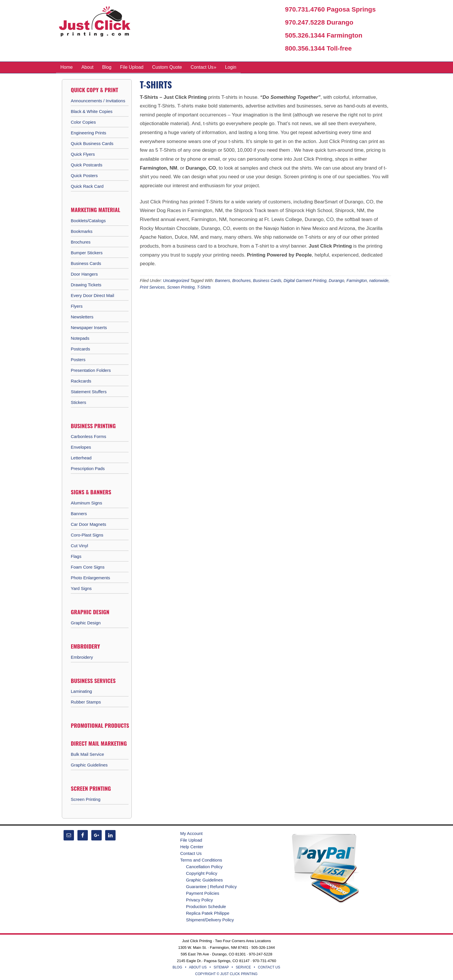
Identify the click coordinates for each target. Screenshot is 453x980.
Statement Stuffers (89, 391)
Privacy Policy (199, 900)
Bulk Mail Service (87, 754)
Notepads (80, 338)
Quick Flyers (83, 154)
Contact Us (191, 853)
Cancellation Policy (204, 866)
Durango (337, 280)
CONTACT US (269, 967)
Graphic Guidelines (89, 765)
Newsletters (82, 317)
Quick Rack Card (87, 186)
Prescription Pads (88, 468)
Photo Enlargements (90, 577)
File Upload (191, 840)
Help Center (192, 846)
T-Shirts (204, 287)
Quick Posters (84, 175)
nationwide (379, 280)
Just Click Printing (99, 23)
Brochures (242, 280)
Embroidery (82, 657)
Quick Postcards (87, 165)
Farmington (357, 280)
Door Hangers (84, 274)
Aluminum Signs (86, 503)
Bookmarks (82, 231)
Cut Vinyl (79, 545)
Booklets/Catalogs (88, 220)
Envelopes (81, 447)
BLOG (177, 967)
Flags (76, 556)
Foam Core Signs (88, 567)
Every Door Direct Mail (92, 295)
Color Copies (83, 122)
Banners (222, 280)
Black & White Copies (92, 111)
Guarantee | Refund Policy (211, 886)
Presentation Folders (91, 370)
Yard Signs (81, 588)
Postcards (80, 349)
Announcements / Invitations (98, 100)
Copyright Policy (202, 873)
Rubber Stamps (86, 702)
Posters (78, 359)
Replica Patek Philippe (208, 913)
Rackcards (81, 381)
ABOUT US (198, 967)
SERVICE (243, 967)
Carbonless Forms (89, 436)
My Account (192, 833)
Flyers (77, 306)
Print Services (152, 287)
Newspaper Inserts (89, 327)
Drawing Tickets (86, 284)
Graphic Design (86, 622)
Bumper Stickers (87, 252)
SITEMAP (221, 967)
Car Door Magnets (89, 524)
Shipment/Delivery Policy (210, 919)
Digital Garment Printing (305, 280)
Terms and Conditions (201, 860)
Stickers (78, 402)
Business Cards (267, 280)
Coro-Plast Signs (87, 535)
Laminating (81, 691)
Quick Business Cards (92, 143)
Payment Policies (203, 893)
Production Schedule (206, 906)
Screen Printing (181, 287)
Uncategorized (176, 280)
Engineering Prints (89, 132)
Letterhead (81, 457)
